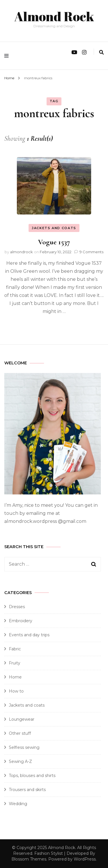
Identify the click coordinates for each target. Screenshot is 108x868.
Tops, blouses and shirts (32, 776)
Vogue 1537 (54, 242)
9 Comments (91, 252)
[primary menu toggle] (8, 56)
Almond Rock (54, 16)
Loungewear (22, 719)
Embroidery (21, 621)
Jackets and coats (54, 228)
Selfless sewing (24, 747)
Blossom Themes (29, 859)
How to (16, 691)
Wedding (18, 804)
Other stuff (20, 733)
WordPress (85, 859)
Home (15, 677)
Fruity (15, 663)
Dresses (17, 607)
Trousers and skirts (27, 790)
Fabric (15, 649)
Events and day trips (29, 635)
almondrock (21, 252)
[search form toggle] (101, 52)
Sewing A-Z (20, 761)
